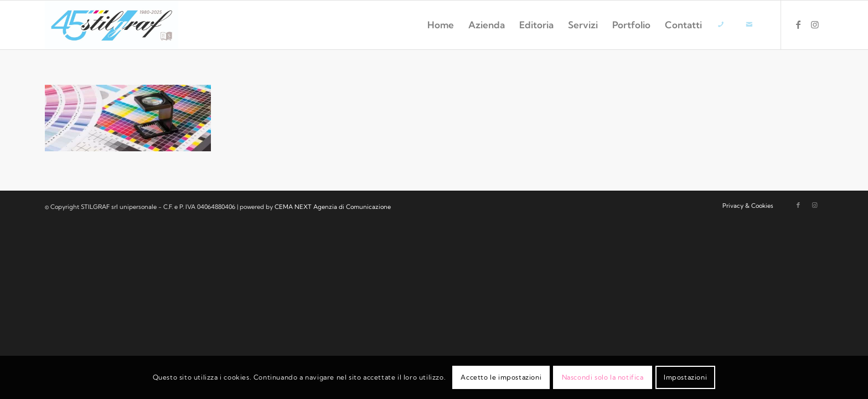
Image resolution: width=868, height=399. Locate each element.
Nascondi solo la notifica (603, 377)
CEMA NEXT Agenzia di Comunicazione (333, 207)
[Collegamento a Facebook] (798, 24)
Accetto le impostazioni (501, 377)
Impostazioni (685, 377)
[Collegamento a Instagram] (815, 24)
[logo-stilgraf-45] (112, 25)
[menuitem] (441, 25)
